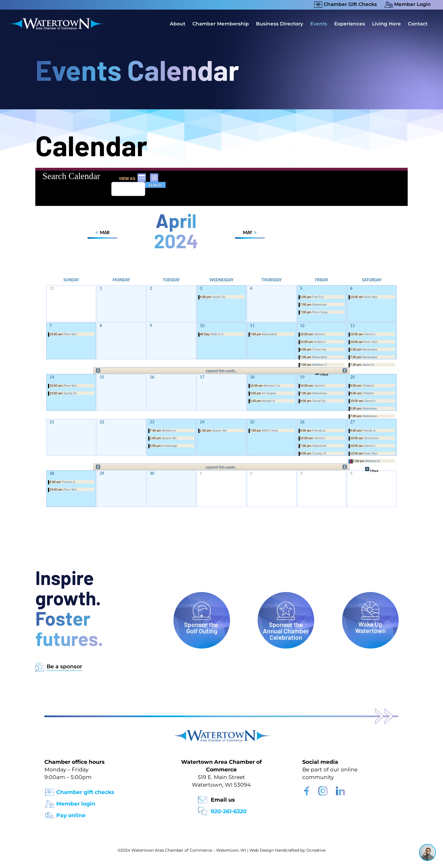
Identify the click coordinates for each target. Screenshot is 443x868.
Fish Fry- (318, 297)
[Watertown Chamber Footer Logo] (221, 733)
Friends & (319, 430)
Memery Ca (272, 386)
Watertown (320, 304)
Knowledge (170, 446)
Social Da (319, 401)
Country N (319, 453)
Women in (169, 430)
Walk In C (217, 334)
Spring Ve (70, 393)
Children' (368, 386)
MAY (250, 233)
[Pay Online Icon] (50, 814)
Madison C (320, 365)
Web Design (262, 850)
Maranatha (269, 334)
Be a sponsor (64, 666)
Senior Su (219, 297)
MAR (102, 233)
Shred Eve (371, 438)
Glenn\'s (320, 334)
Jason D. (368, 365)
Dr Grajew (269, 393)
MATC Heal (270, 430)
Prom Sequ (320, 312)
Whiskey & (372, 461)
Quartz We (169, 438)
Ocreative (316, 850)
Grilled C (320, 342)
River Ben (371, 297)
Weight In (268, 401)
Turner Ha (319, 349)
